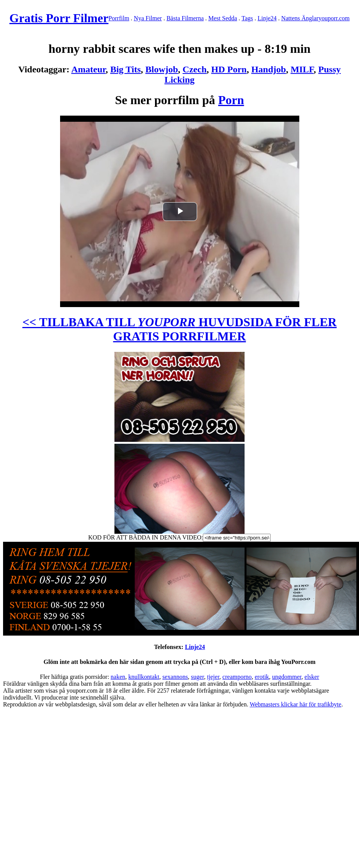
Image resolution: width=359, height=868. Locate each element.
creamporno (237, 677)
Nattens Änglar (300, 18)
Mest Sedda (223, 18)
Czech (195, 69)
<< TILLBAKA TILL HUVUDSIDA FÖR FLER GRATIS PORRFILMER (179, 329)
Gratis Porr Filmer (59, 18)
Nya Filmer (148, 18)
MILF (302, 69)
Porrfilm (119, 18)
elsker (312, 677)
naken (118, 677)
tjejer (213, 677)
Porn (231, 100)
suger (197, 677)
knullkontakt (144, 677)
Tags (247, 18)
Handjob (268, 69)
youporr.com (334, 18)
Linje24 (267, 18)
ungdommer (287, 677)
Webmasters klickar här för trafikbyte (295, 704)
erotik (262, 677)
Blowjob (162, 69)
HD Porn (229, 69)
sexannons (175, 677)
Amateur (88, 69)
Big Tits (126, 69)
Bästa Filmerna (185, 18)
